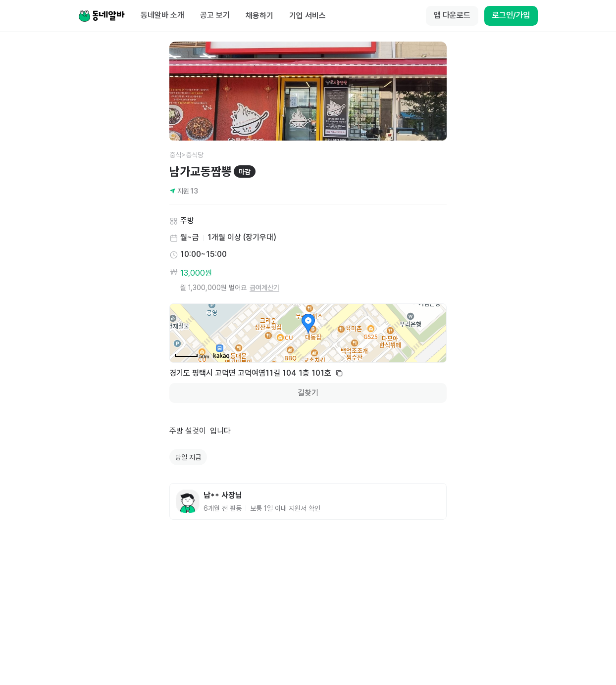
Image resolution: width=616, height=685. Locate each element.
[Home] (102, 16)
